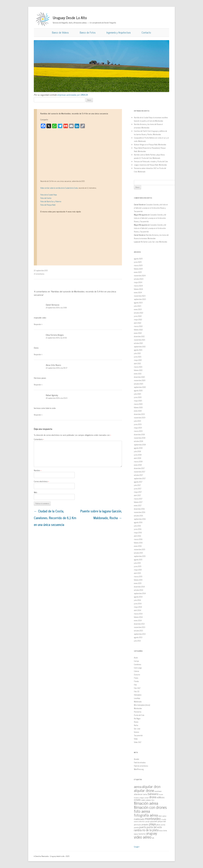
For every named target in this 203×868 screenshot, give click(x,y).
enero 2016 (138, 546)
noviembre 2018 (140, 438)
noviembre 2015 (139, 549)
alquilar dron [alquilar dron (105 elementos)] (151, 786)
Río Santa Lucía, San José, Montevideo (154, 242)
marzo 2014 (138, 614)
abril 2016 (138, 536)
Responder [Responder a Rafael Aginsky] (37, 415)
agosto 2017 (138, 482)
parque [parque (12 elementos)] (147, 821)
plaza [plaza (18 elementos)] (158, 824)
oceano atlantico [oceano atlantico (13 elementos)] (139, 821)
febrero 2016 (138, 543)
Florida (136, 681)
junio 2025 (138, 262)
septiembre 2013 (140, 634)
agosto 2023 (138, 303)
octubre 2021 (138, 343)
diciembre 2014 (139, 587)
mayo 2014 (138, 607)
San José (137, 729)
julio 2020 (137, 394)
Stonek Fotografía (110, 23)
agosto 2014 (138, 597)
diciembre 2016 (139, 509)
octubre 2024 (139, 279)
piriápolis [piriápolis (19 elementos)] (145, 824)
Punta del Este (139, 715)
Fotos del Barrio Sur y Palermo (51, 201)
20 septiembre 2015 (41, 270)
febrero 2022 (138, 330)
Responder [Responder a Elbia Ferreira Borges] (37, 354)
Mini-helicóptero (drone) (142, 705)
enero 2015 (138, 583)
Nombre (38, 470)
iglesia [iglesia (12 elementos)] (164, 816)
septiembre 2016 (140, 519)
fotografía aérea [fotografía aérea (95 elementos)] (146, 815)
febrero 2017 (138, 502)
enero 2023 (138, 309)
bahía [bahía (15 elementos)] (145, 794)
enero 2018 (138, 465)
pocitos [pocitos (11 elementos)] (163, 825)
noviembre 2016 (140, 512)
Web (35, 492)
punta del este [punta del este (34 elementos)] (154, 827)
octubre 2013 (138, 631)
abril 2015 (137, 573)
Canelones (138, 664)
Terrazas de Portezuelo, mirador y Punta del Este (151, 161)
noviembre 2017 (139, 472)
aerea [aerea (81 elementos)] (138, 786)
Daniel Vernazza (53, 305)
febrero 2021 (138, 370)
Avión (136, 658)
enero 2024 (138, 292)
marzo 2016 (138, 539)
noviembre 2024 (140, 276)
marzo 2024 (138, 286)
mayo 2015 (138, 570)
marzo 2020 (138, 404)
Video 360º (138, 742)
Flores (136, 678)
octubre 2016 (139, 516)
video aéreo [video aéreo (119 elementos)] (143, 837)
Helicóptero (138, 695)
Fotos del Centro (46, 198)
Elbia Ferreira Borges (55, 335)
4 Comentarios (39, 274)
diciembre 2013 (139, 624)
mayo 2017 (138, 492)
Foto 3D (137, 691)
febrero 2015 (138, 580)
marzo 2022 (138, 326)
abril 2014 (138, 610)
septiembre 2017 (140, 478)
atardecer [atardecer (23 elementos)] (138, 794)
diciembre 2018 (139, 434)
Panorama (138, 712)
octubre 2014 (139, 590)
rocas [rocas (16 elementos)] (161, 830)
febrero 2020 (138, 407)
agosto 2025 (138, 259)
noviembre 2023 (140, 296)
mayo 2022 (138, 319)
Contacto (146, 32)
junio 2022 (138, 316)
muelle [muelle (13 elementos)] (164, 819)
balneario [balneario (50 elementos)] (153, 794)
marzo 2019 (138, 431)
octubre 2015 (138, 553)
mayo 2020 (138, 401)
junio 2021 (138, 357)
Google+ (137, 847)
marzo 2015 (138, 576)
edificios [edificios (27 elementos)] (161, 797)
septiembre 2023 (140, 299)
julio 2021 (137, 353)
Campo (136, 661)
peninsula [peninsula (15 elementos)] (137, 825)
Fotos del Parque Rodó (48, 205)
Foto (135, 685)
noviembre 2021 (140, 340)
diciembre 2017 (139, 468)
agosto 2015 (138, 560)
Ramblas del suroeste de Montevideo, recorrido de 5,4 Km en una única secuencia (74, 113)
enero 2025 (138, 272)
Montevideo (138, 708)
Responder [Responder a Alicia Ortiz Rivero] (37, 385)
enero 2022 (138, 333)
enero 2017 (138, 505)
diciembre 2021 (139, 336)
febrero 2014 (138, 617)
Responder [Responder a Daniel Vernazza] (37, 324)
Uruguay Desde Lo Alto (70, 18)
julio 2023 (138, 306)
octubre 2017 (138, 475)
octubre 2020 (139, 384)
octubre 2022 (139, 313)
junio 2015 (138, 566)
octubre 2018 (139, 441)
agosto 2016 (138, 522)
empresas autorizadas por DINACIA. (73, 95)
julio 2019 (137, 421)
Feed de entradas (140, 762)
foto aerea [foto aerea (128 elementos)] (142, 811)
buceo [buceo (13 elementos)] (161, 794)
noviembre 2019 (140, 418)
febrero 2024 (138, 289)
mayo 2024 (138, 282)
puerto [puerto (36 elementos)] (143, 827)
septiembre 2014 (140, 593)
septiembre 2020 (140, 387)
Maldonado (138, 702)
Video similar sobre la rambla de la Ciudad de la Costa (59, 188)
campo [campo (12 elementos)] (147, 798)
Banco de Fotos (88, 32)
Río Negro (137, 718)
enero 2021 (138, 374)
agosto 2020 (138, 390)
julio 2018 (137, 451)
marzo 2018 (138, 461)
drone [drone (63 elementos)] (153, 797)
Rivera (136, 722)
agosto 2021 (138, 350)
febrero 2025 (138, 269)
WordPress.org (139, 769)
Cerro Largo (138, 668)
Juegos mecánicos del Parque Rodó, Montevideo (150, 165)
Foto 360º (137, 688)
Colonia (136, 671)
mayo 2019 (138, 428)
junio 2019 (138, 424)
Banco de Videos (60, 32)
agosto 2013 (138, 637)
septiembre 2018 (140, 445)
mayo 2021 (138, 360)
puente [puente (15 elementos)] (136, 827)
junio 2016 (138, 529)
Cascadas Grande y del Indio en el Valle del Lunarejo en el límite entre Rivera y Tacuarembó (151, 208)
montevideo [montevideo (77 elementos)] (153, 818)
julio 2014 (137, 600)
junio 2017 (138, 489)
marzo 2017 (138, 499)
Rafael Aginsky (52, 395)
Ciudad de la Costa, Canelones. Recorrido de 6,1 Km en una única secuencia (55, 518)
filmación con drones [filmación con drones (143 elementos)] (150, 807)
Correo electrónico (41, 481)
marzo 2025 (138, 265)
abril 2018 (138, 458)
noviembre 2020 (140, 380)
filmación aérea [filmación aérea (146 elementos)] (146, 803)
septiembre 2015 (140, 556)
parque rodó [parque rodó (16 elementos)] (162, 821)
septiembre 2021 (140, 347)
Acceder (137, 759)
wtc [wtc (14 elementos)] (153, 838)
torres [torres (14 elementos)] (165, 830)
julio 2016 (137, 526)
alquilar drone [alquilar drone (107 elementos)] (144, 790)
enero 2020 (138, 411)
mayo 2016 (138, 532)
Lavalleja (137, 698)
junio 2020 (138, 397)
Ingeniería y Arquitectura (119, 32)
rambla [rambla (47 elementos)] (138, 830)
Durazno (137, 674)
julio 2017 (137, 485)
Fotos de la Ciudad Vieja (49, 195)
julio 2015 (137, 563)
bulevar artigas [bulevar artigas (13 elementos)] (139, 798)
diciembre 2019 (139, 414)
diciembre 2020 (139, 377)
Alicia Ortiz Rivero (53, 365)
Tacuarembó (138, 735)
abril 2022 (138, 323)
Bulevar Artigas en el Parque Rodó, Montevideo (150, 144)
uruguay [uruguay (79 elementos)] (152, 833)
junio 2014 (138, 603)
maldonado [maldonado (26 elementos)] (139, 819)
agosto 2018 (138, 448)
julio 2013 (137, 641)
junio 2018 (138, 455)
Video (136, 739)
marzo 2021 (138, 367)
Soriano (136, 732)
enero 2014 (138, 620)
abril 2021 (137, 363)
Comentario (39, 439)
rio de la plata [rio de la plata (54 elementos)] (150, 830)
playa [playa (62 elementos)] (152, 824)
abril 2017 (137, 495)
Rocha (136, 725)
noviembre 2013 (140, 627)
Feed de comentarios (141, 766)
